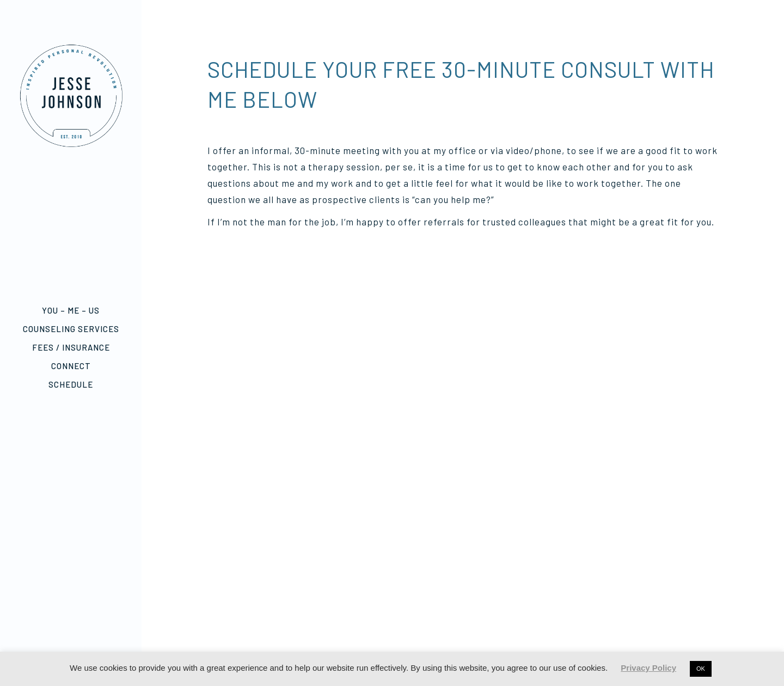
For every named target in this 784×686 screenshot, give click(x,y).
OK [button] (701, 669)
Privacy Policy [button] (648, 668)
